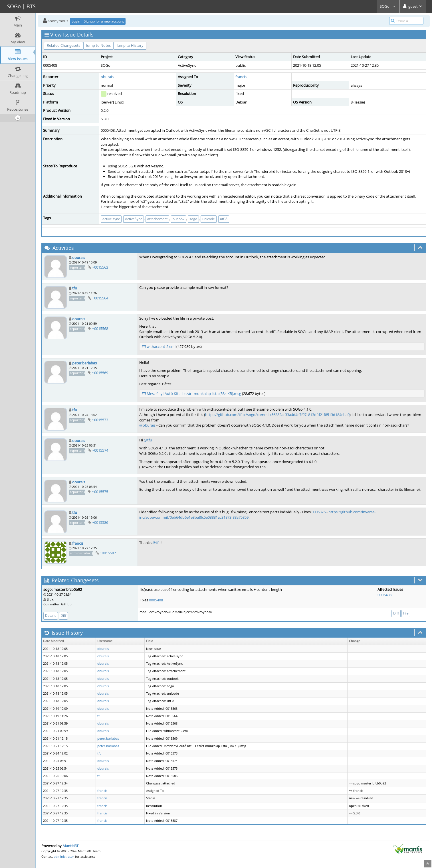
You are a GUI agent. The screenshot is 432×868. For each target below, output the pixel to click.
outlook (178, 219)
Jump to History (130, 45)
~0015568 (100, 328)
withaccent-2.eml (161, 346)
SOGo (388, 6)
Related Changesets (63, 45)
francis (241, 77)
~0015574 (100, 450)
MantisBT (70, 846)
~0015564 (100, 298)
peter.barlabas (84, 363)
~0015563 (100, 267)
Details (51, 615)
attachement (157, 219)
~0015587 (108, 553)
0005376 (319, 512)
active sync (111, 219)
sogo (193, 219)
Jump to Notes (98, 45)
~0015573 (100, 420)
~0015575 (100, 492)
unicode (209, 219)
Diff (63, 615)
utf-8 (224, 219)
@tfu (148, 440)
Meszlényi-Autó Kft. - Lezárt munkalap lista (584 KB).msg (194, 394)
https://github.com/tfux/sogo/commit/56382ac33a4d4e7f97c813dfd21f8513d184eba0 (277, 415)
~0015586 (100, 522)
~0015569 (100, 373)
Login (76, 21)
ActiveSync (134, 219)
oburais (107, 77)
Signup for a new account (104, 21)
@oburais (147, 425)
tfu (75, 288)
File (406, 613)
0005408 (156, 600)
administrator (64, 856)
